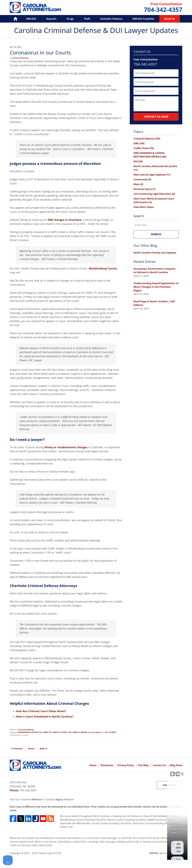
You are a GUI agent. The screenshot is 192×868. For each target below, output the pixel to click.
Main (138, 184)
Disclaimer (107, 765)
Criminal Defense (26, 730)
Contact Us (159, 765)
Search (156, 234)
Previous (17, 748)
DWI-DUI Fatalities (143, 19)
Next (43, 748)
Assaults (51, 19)
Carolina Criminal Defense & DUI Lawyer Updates (35, 8)
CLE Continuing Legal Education (154, 194)
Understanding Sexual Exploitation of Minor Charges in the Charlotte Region (156, 287)
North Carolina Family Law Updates (155, 253)
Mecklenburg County (103, 268)
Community (142, 179)
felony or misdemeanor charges (66, 447)
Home (13, 19)
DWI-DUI (31, 19)
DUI (138, 161)
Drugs (70, 19)
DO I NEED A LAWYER (78, 732)
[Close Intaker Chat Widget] (182, 772)
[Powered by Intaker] (166, 862)
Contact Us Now (156, 117)
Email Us (170, 19)
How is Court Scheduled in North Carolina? (45, 716)
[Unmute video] (139, 772)
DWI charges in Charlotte (65, 220)
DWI (139, 143)
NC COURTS (111, 732)
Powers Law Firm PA (50, 853)
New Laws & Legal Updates (152, 175)
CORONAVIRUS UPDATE (28, 732)
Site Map (143, 765)
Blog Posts (176, 765)
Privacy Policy (126, 765)
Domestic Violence (111, 19)
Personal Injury (144, 189)
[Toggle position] (176, 772)
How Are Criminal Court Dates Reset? (41, 711)
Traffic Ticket (144, 148)
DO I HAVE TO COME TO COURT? (53, 732)
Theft (87, 19)
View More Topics (144, 207)
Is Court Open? (95, 732)
